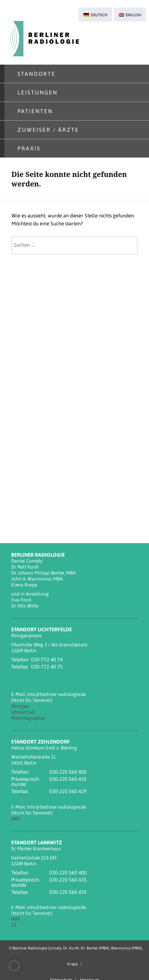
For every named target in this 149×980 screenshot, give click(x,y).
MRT (16, 819)
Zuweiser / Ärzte (48, 130)
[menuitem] (95, 14)
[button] (14, 966)
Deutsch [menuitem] (99, 15)
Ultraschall (23, 712)
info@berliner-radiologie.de (56, 694)
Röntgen (20, 706)
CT (14, 925)
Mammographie (28, 718)
